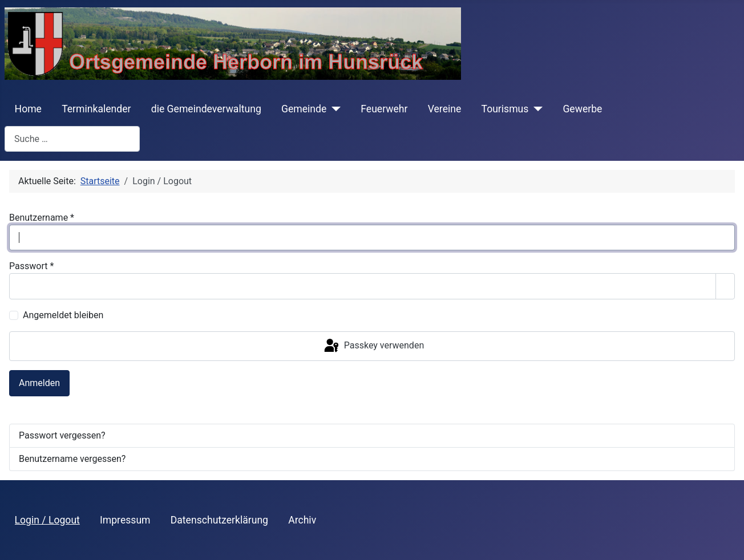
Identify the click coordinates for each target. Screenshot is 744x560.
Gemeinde (304, 109)
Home (28, 109)
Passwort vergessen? (62, 435)
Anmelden (39, 383)
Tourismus (505, 109)
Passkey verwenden (373, 346)
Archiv (302, 520)
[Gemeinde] (333, 109)
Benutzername (42, 218)
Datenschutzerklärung (219, 520)
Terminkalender (96, 109)
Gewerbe (582, 109)
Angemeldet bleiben (63, 315)
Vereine (445, 109)
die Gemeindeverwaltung (206, 109)
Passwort (31, 266)
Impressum (125, 520)
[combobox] (72, 139)
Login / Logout (47, 520)
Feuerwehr (384, 109)
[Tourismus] (535, 109)
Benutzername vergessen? (72, 459)
